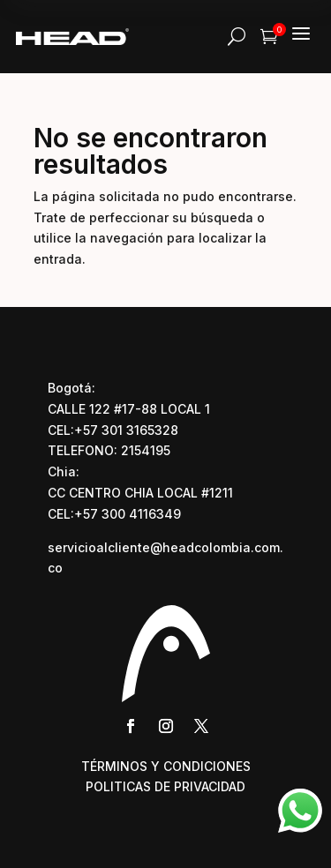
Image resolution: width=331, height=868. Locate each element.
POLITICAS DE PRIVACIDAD (165, 786)
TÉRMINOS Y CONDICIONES (166, 766)
